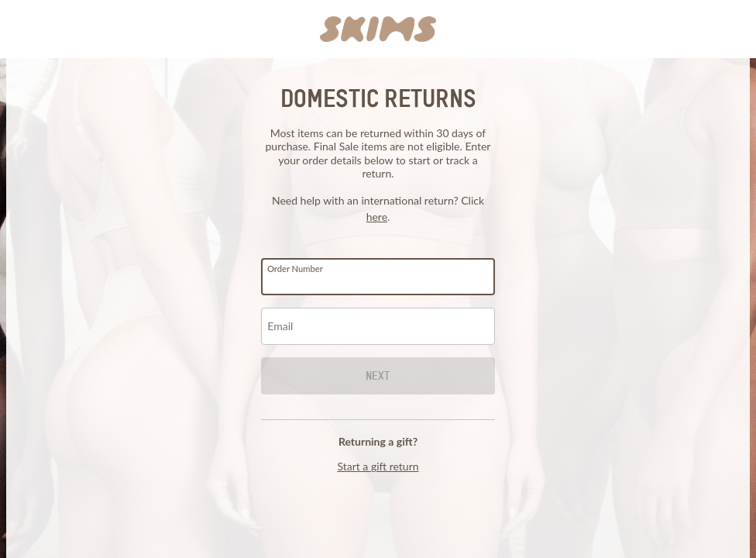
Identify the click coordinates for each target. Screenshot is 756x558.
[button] (378, 29)
